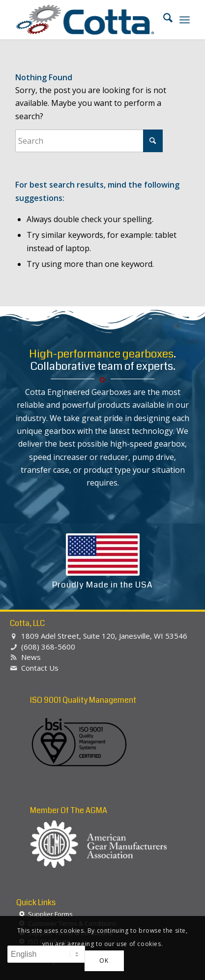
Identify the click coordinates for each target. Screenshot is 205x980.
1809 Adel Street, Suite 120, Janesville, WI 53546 (104, 636)
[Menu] (185, 20)
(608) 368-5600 (48, 647)
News (31, 657)
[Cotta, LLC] (85, 20)
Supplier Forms (50, 914)
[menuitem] (163, 20)
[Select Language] (46, 954)
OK (104, 961)
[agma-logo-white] (99, 844)
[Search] (163, 20)
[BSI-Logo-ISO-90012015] (79, 743)
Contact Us (40, 668)
